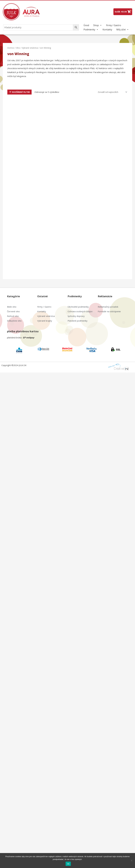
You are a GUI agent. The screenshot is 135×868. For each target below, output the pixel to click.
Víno (18, 48)
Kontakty (107, 30)
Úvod (86, 25)
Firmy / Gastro (114, 25)
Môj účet (123, 30)
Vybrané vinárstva (30, 48)
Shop (98, 25)
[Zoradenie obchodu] (112, 92)
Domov (11, 48)
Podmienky (91, 30)
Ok (68, 864)
